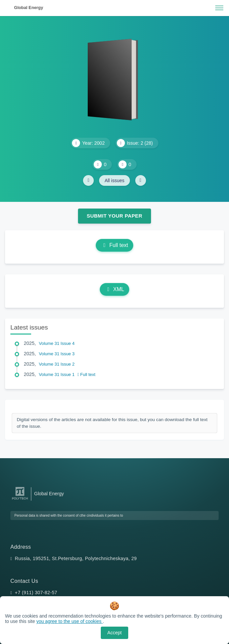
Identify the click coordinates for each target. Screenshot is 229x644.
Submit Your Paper (115, 216)
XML (115, 289)
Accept (115, 633)
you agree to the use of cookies (69, 621)
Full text (114, 245)
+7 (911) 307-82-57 (36, 593)
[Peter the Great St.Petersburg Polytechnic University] (20, 500)
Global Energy (29, 8)
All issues (114, 180)
